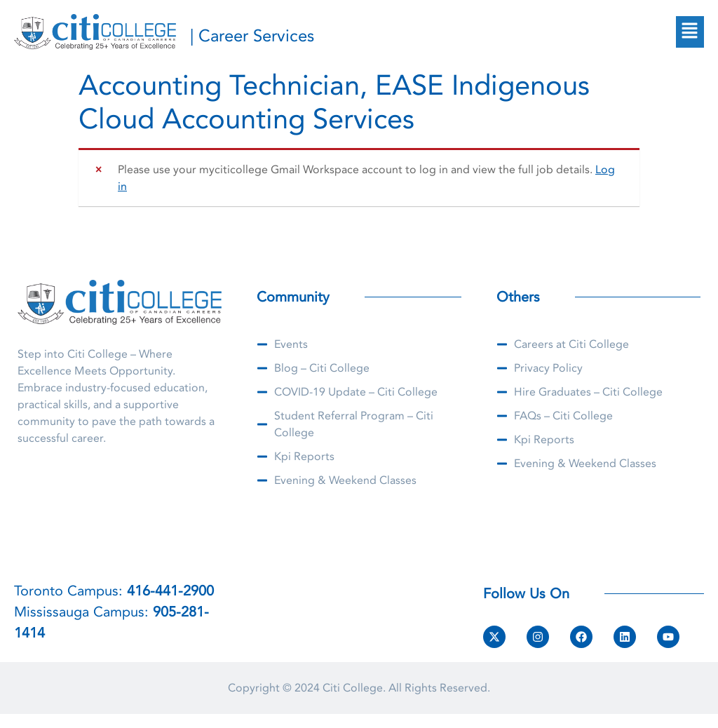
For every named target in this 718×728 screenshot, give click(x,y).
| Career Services (252, 36)
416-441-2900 (170, 591)
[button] (690, 32)
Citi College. (354, 688)
